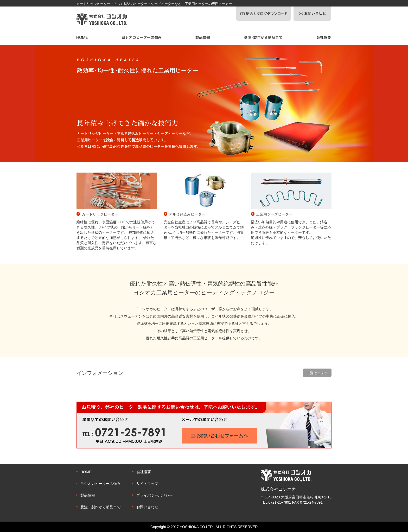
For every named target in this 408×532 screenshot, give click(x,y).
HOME (86, 472)
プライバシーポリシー (155, 495)
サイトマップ (147, 484)
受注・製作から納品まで (100, 507)
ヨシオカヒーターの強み (100, 484)
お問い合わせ (147, 507)
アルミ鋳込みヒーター (187, 214)
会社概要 (144, 472)
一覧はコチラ (317, 373)
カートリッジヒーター (100, 214)
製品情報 (88, 495)
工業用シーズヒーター (274, 214)
